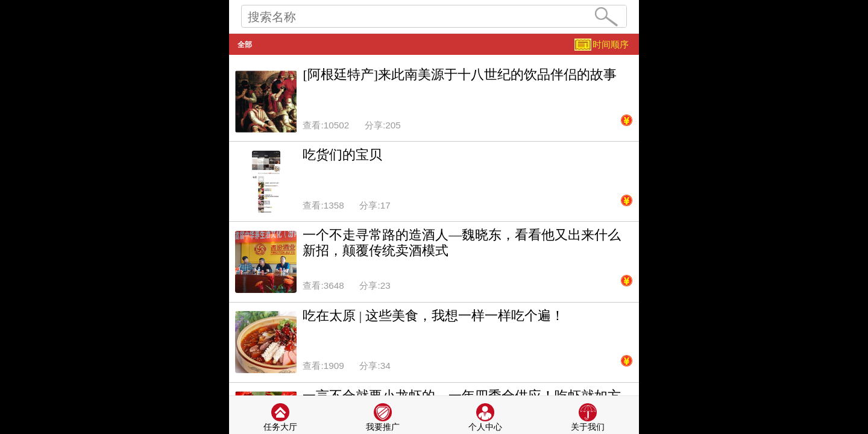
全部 (245, 45)
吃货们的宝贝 (342, 155)
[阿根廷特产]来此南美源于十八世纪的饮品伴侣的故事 (460, 75)
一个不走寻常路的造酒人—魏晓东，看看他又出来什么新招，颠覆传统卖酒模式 (462, 243)
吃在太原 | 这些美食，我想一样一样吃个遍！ (433, 316)
